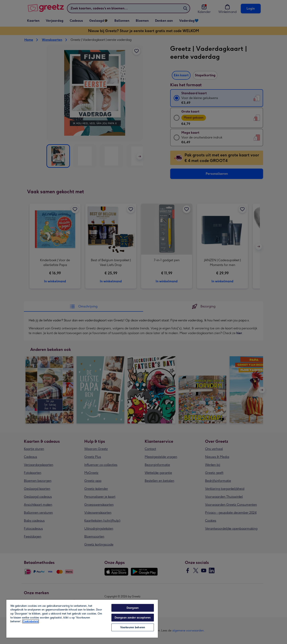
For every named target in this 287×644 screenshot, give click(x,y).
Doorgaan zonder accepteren (133, 618)
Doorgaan (133, 608)
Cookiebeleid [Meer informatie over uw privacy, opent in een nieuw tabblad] (31, 621)
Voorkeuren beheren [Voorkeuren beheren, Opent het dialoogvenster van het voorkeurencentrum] (133, 627)
